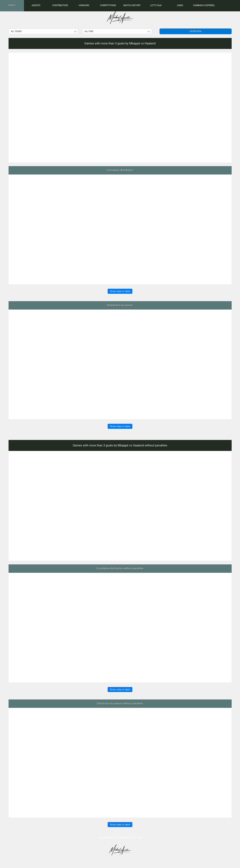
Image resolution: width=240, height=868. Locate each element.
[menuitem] (12, 6)
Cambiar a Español (204, 5)
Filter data (195, 31)
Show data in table (120, 291)
